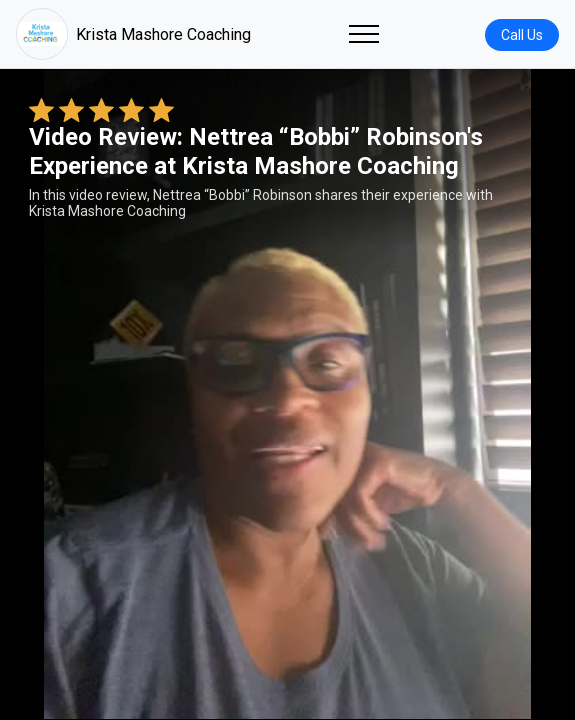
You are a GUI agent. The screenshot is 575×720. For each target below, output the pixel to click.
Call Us (522, 35)
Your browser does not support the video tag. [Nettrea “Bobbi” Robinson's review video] (287, 394)
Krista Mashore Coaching (133, 34)
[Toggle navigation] (364, 34)
